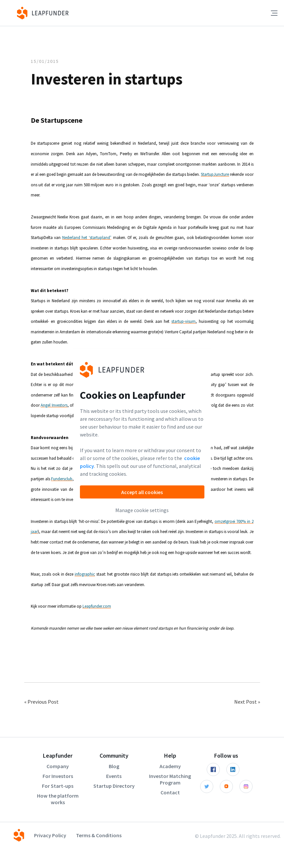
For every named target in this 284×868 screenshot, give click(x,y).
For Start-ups (58, 786)
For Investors (58, 776)
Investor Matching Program (170, 779)
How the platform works (58, 799)
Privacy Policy (50, 835)
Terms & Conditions (99, 835)
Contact (170, 792)
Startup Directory (114, 786)
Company (58, 766)
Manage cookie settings (142, 510)
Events (114, 776)
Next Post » (247, 702)
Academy (170, 766)
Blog (114, 766)
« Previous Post (41, 702)
